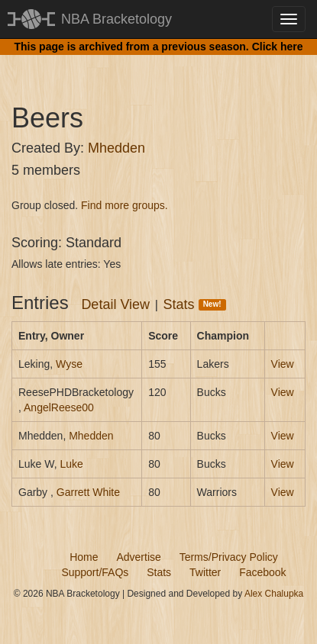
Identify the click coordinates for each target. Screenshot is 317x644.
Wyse (69, 364)
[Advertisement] (164, 65)
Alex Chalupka (274, 594)
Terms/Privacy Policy (229, 557)
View (283, 364)
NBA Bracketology (116, 19)
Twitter (205, 572)
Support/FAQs (95, 572)
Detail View (115, 304)
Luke (71, 464)
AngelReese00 (59, 407)
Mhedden (116, 148)
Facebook (262, 572)
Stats (195, 304)
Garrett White (88, 492)
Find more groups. (125, 205)
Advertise (138, 557)
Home (84, 557)
